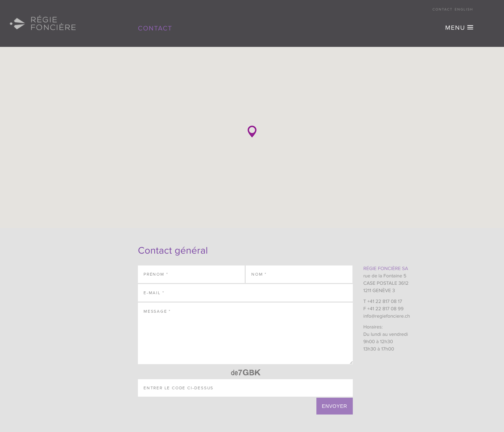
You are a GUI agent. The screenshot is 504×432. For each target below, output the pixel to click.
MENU (455, 28)
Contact (443, 10)
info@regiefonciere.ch (387, 317)
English (464, 10)
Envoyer (335, 406)
